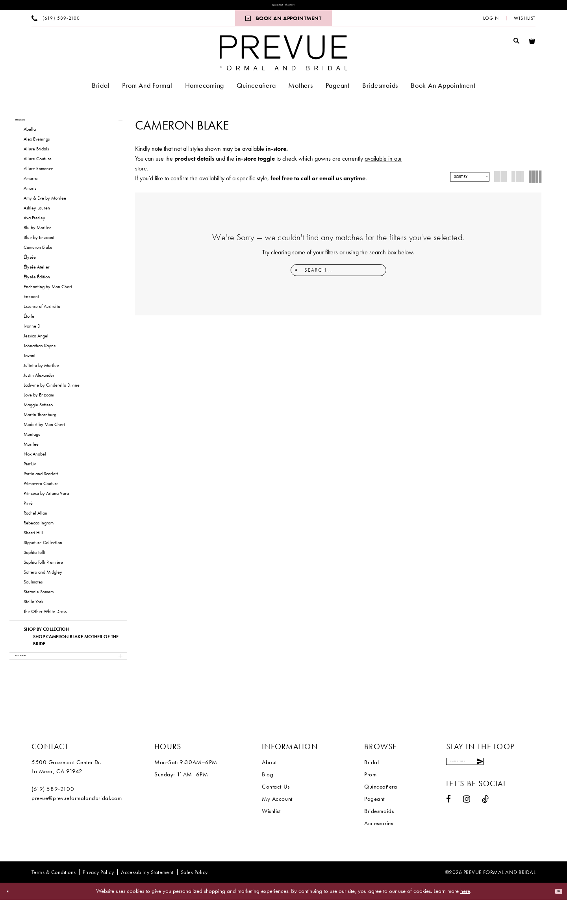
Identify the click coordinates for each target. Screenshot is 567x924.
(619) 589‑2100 (53, 813)
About (269, 786)
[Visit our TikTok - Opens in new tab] (485, 832)
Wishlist (271, 835)
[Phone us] (56, 22)
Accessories (379, 847)
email (327, 182)
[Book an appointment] (283, 22)
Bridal (372, 786)
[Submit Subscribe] (527, 790)
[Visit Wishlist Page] (525, 22)
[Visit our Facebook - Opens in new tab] (449, 832)
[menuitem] (56, 22)
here (465, 915)
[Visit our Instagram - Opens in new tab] (467, 832)
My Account (277, 823)
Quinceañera (381, 811)
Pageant (374, 823)
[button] (491, 22)
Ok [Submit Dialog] (554, 915)
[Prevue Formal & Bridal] (284, 57)
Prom (370, 798)
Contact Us (276, 811)
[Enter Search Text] (338, 274)
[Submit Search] (298, 274)
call (306, 182)
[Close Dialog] (12, 916)
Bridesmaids (379, 835)
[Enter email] (490, 790)
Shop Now (300, 7)
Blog (268, 798)
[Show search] (517, 44)
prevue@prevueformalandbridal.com (77, 822)
